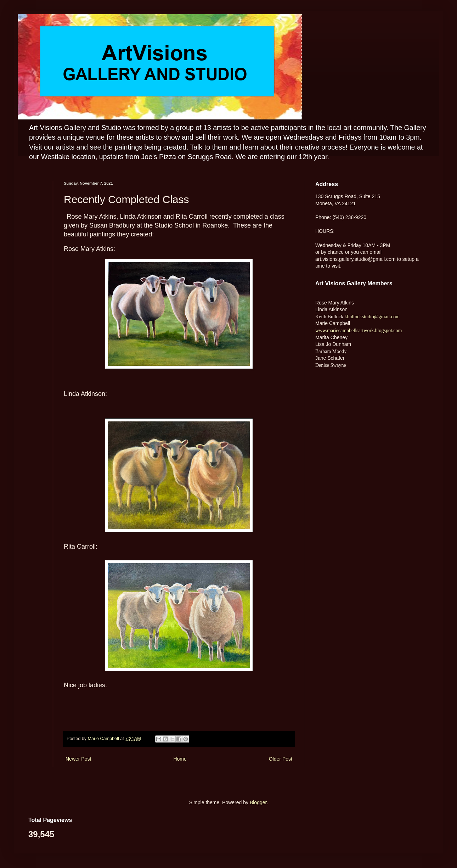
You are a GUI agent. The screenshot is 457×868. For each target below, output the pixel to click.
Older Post (281, 759)
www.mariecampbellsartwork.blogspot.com (359, 331)
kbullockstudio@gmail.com (371, 317)
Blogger (258, 802)
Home (180, 759)
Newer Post (78, 759)
